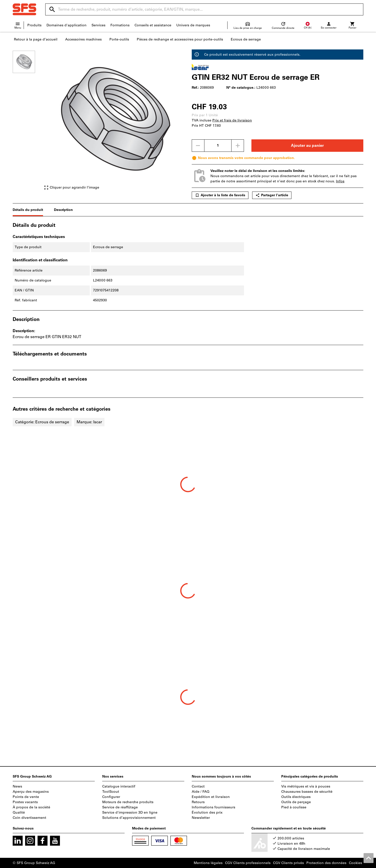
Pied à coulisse (294, 807)
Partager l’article (272, 195)
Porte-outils (119, 39)
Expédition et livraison (211, 797)
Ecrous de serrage (246, 39)
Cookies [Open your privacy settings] (355, 863)
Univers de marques (193, 25)
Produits (34, 25)
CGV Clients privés (288, 863)
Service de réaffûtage (120, 807)
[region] (28, 120)
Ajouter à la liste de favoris (220, 195)
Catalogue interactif (119, 786)
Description (63, 210)
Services (98, 25)
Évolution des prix (207, 812)
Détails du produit (28, 210)
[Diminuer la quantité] (198, 146)
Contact (198, 786)
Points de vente (26, 797)
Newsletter (201, 818)
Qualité (19, 812)
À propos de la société (31, 807)
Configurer (111, 797)
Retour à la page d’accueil (36, 39)
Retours (198, 802)
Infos (340, 181)
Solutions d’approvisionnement (129, 818)
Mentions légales (208, 863)
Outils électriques (296, 797)
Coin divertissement (29, 818)
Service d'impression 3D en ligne (130, 812)
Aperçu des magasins (31, 792)
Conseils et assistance (153, 25)
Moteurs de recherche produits (128, 802)
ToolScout (111, 792)
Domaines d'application (67, 25)
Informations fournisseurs (213, 807)
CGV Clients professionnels (248, 863)
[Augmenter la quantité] (238, 146)
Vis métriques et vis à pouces (306, 786)
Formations (120, 25)
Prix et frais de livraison (232, 120)
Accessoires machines (83, 39)
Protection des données (326, 863)
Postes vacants (25, 802)
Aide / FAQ (201, 792)
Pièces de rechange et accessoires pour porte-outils (180, 39)
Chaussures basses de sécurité (307, 792)
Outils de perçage (296, 802)
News (17, 786)
